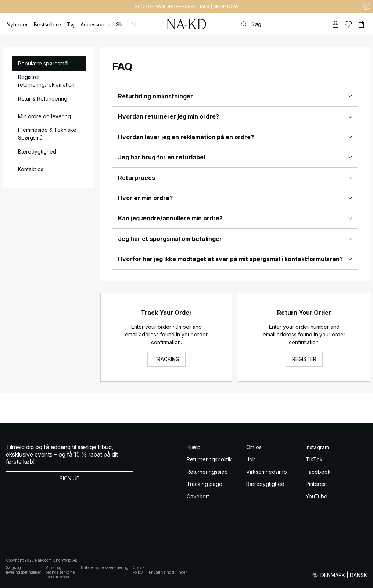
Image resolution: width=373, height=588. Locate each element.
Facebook (318, 472)
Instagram (317, 447)
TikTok (314, 459)
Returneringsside (207, 472)
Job (251, 459)
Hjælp (194, 447)
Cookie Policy (139, 570)
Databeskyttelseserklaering (105, 567)
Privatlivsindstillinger (168, 572)
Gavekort (198, 496)
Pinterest (316, 484)
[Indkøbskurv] (361, 24)
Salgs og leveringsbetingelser (24, 570)
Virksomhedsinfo (267, 472)
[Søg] (282, 24)
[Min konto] (336, 24)
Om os (254, 447)
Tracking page (205, 484)
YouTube (317, 496)
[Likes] (348, 24)
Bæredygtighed (265, 484)
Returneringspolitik (209, 459)
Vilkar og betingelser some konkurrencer (60, 572)
